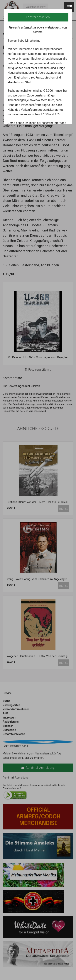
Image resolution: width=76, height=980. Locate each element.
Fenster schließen (38, 17)
